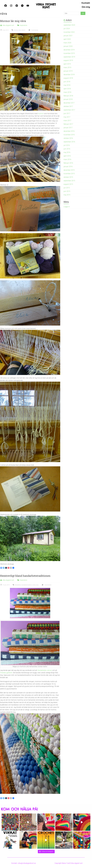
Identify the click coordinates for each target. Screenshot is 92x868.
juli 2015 (67, 188)
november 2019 (69, 53)
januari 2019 (68, 71)
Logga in (67, 207)
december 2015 (69, 170)
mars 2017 (67, 121)
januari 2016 (68, 167)
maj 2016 (67, 152)
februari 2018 (68, 96)
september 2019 (69, 57)
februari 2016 (68, 163)
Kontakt (86, 3)
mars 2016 (67, 159)
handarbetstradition (27, 585)
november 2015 (69, 174)
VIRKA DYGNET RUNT (46, 6)
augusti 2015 (68, 184)
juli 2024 (67, 29)
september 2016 (69, 142)
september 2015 (69, 181)
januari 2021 (68, 36)
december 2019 (69, 50)
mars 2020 (67, 43)
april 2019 (67, 64)
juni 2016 (67, 149)
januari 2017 (68, 128)
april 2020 (67, 39)
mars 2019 (67, 67)
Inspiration (23, 25)
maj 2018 (67, 85)
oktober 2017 (68, 106)
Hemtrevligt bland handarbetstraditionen (25, 576)
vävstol (23, 30)
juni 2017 (67, 113)
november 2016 (69, 135)
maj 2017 (67, 117)
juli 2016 (67, 145)
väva (20, 30)
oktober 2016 (68, 138)
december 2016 (69, 131)
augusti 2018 (68, 78)
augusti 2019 (68, 60)
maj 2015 (67, 195)
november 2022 (69, 32)
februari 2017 (68, 124)
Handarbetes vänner (45, 670)
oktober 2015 (68, 177)
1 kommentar (33, 30)
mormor (16, 30)
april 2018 (67, 89)
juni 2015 (67, 191)
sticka (34, 585)
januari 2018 (68, 99)
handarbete (18, 585)
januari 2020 (68, 46)
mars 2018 (67, 92)
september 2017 (69, 110)
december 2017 (69, 103)
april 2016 (67, 156)
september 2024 (69, 25)
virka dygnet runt (8, 25)
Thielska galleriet (6, 673)
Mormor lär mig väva (13, 21)
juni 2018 (67, 82)
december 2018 (69, 75)
